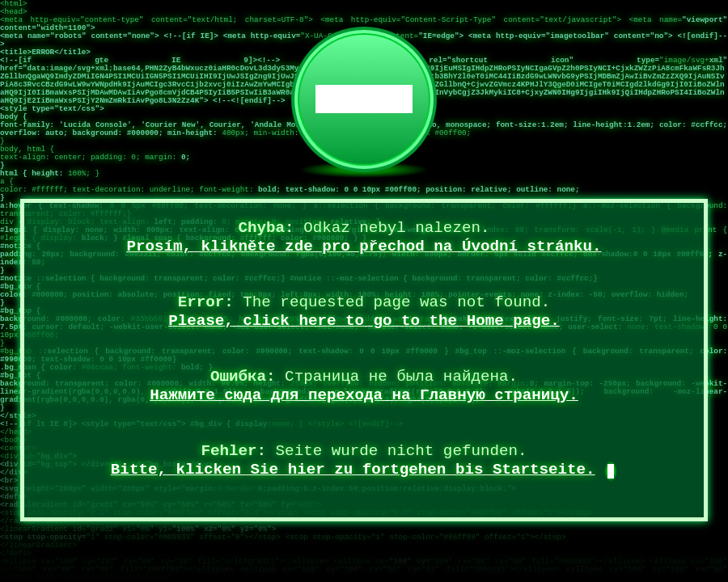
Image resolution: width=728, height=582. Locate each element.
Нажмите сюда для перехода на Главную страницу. (364, 395)
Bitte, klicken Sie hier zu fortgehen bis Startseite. (353, 470)
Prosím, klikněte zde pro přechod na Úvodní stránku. (364, 247)
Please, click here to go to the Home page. (364, 321)
